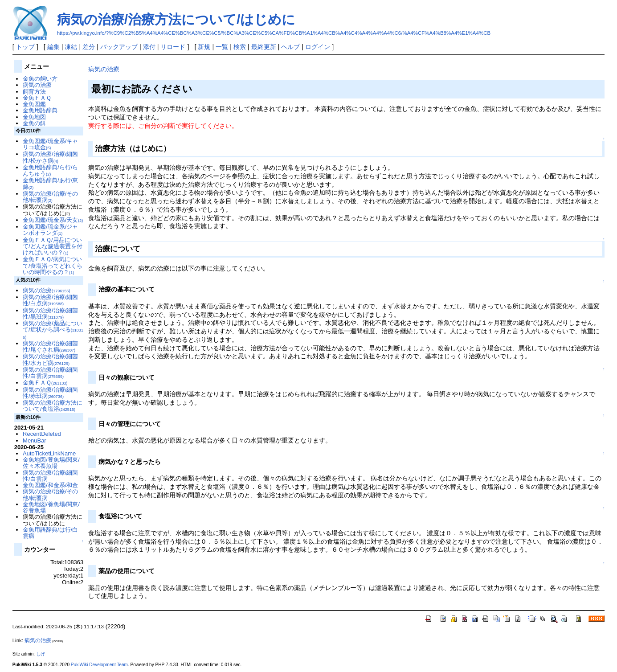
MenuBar (35, 440)
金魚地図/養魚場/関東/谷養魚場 (51, 507)
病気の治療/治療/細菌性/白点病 (50, 300)
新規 (204, 47)
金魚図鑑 (34, 104)
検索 (240, 47)
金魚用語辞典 (40, 110)
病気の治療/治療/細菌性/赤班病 (50, 393)
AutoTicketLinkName (49, 453)
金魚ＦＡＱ (37, 98)
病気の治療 (104, 69)
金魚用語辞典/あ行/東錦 (50, 183)
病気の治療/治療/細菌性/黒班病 (50, 313)
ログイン (318, 47)
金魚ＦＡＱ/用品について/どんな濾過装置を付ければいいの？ (53, 246)
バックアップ (119, 47)
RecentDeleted (42, 434)
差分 (89, 47)
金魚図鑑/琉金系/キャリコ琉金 (50, 144)
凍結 (71, 47)
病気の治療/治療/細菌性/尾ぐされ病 (50, 346)
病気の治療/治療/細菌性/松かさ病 (50, 157)
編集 (53, 47)
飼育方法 (34, 92)
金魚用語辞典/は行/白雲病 (50, 533)
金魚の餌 (34, 123)
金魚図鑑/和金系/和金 (50, 485)
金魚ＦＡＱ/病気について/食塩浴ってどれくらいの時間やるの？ (53, 266)
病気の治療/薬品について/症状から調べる (53, 330)
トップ (25, 47)
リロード (173, 47)
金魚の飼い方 (40, 79)
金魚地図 (34, 117)
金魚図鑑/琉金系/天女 (53, 220)
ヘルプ (290, 47)
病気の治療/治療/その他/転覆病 (50, 197)
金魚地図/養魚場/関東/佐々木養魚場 (51, 463)
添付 (149, 47)
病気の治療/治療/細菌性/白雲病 (50, 373)
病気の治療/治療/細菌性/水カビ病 (50, 359)
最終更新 (264, 47)
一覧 (222, 47)
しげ (41, 654)
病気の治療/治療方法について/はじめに (176, 19)
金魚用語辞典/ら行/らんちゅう (50, 170)
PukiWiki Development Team (99, 665)
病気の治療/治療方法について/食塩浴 (53, 406)
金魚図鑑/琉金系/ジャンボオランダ (50, 230)
